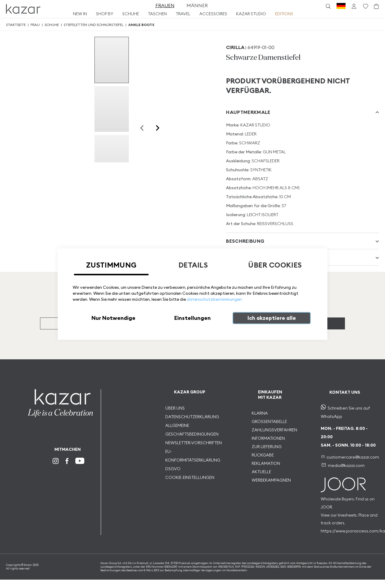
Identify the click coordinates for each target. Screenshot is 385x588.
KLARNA (260, 413)
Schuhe (52, 25)
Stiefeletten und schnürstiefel (94, 25)
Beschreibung (245, 241)
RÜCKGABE (263, 455)
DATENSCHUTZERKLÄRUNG (192, 417)
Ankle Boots (141, 25)
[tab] (302, 112)
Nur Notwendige (113, 318)
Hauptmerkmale (248, 112)
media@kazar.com (346, 465)
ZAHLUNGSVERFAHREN (274, 430)
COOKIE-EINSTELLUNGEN (190, 477)
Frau (35, 25)
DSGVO (173, 469)
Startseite (16, 25)
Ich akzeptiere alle (272, 318)
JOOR (326, 507)
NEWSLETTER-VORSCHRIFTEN (194, 443)
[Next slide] (157, 128)
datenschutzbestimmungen (214, 299)
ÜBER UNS (175, 408)
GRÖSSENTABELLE (269, 421)
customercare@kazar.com (353, 457)
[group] (112, 60)
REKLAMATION (266, 463)
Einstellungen (192, 318)
